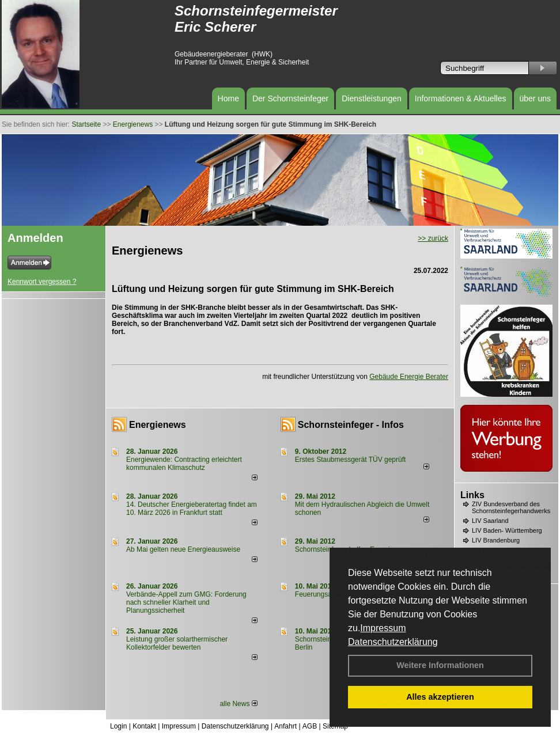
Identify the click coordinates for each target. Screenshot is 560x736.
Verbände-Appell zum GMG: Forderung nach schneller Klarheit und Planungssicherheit (186, 602)
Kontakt (144, 726)
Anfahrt (285, 726)
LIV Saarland (490, 521)
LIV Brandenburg (496, 540)
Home (228, 98)
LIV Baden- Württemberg (507, 530)
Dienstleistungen (372, 98)
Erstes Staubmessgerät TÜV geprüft (351, 460)
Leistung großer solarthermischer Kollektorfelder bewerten (177, 643)
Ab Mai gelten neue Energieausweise (183, 549)
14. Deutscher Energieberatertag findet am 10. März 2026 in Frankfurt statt (192, 509)
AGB (310, 726)
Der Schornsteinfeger (290, 98)
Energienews (158, 425)
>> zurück (433, 238)
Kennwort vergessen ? (42, 282)
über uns (535, 98)
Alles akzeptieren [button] (440, 697)
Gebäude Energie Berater (409, 377)
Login (118, 726)
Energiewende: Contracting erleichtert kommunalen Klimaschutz (184, 464)
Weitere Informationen (440, 665)
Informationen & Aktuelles (461, 98)
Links (472, 495)
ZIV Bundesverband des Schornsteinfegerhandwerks (511, 507)
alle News (238, 704)
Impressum (383, 628)
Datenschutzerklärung (393, 642)
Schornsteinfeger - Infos (351, 425)
